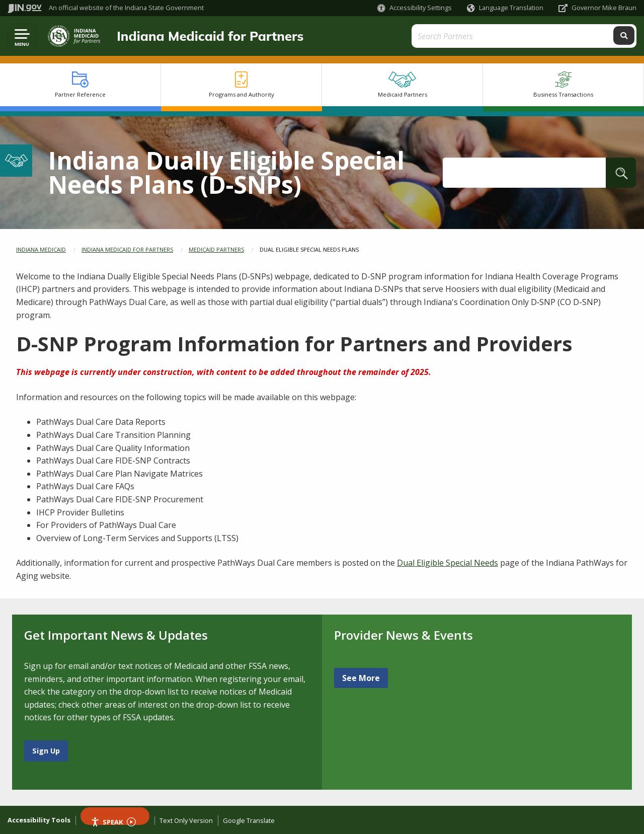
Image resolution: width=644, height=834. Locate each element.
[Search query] (558, 36)
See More (361, 678)
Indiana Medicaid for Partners (206, 36)
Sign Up (46, 751)
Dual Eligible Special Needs (448, 563)
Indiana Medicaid (41, 249)
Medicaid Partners (216, 249)
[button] (415, 8)
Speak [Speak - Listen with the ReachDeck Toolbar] (113, 821)
